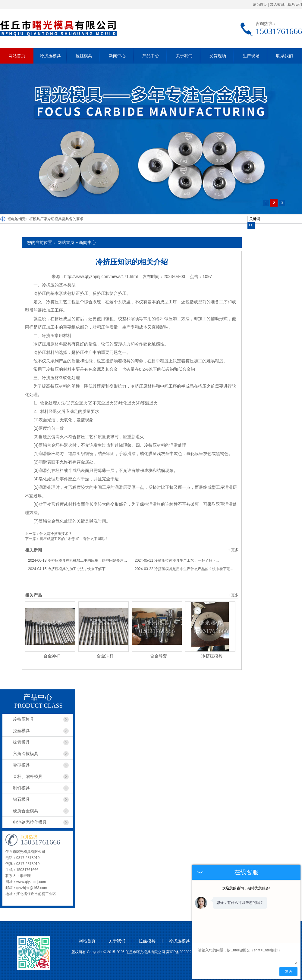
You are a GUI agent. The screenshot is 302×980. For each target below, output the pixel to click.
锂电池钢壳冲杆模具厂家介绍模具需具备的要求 (46, 219)
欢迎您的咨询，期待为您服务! (246, 888)
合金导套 (159, 656)
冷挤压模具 (50, 56)
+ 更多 (233, 550)
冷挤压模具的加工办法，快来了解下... (68, 569)
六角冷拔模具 (26, 754)
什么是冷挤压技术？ (56, 534)
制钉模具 (21, 788)
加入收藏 (277, 5)
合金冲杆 (52, 656)
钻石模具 (21, 799)
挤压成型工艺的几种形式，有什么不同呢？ (74, 539)
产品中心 (151, 56)
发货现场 (218, 56)
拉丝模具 (84, 56)
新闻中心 (117, 56)
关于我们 (184, 56)
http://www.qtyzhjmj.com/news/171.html (101, 276)
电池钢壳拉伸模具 (30, 822)
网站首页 (17, 56)
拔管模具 (21, 742)
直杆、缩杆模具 (28, 776)
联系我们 (295, 5)
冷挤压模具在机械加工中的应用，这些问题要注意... (78, 560)
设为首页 (260, 5)
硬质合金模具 (26, 811)
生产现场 (251, 56)
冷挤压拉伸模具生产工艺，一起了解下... (177, 560)
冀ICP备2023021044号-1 (186, 952)
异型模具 (21, 765)
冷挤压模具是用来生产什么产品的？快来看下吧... (184, 569)
